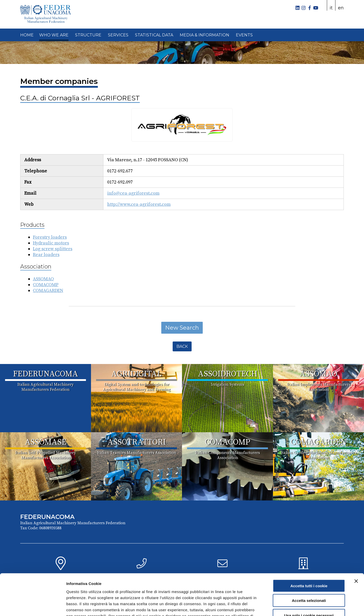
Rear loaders (46, 255)
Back (182, 346)
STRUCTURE (88, 35)
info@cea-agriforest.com (133, 193)
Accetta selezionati (309, 564)
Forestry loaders (50, 237)
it (331, 8)
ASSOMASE (46, 442)
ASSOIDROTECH (228, 374)
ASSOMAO (43, 279)
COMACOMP (46, 285)
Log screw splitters (53, 249)
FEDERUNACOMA (46, 374)
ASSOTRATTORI (137, 442)
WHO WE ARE (54, 35)
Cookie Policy (203, 586)
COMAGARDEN (48, 291)
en (341, 8)
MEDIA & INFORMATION (204, 35)
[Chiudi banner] (356, 545)
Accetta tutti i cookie (309, 549)
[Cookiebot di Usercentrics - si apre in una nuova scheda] (33, 606)
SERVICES (118, 35)
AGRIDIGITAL (136, 374)
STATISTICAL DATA (154, 35)
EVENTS (244, 35)
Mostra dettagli (266, 606)
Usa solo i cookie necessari (309, 579)
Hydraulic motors (51, 243)
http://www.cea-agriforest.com (139, 204)
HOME (27, 35)
